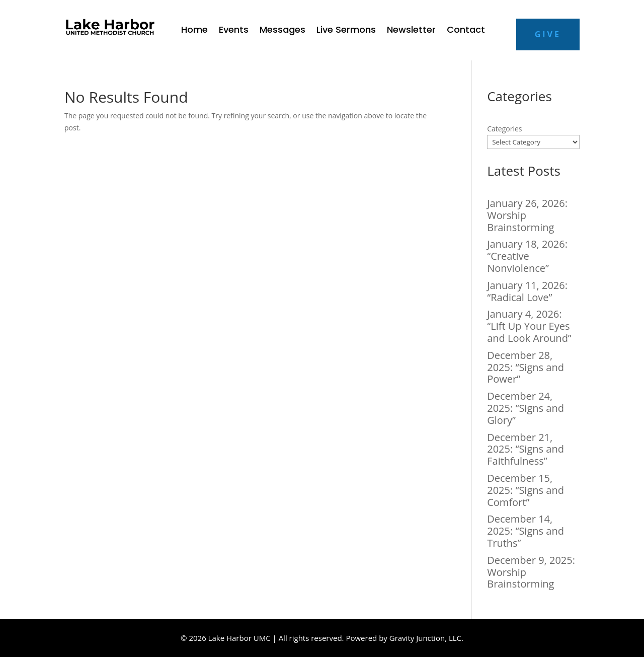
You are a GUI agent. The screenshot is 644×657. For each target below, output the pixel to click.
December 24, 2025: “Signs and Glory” (526, 408)
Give (548, 34)
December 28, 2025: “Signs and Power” (526, 367)
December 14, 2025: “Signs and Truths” (526, 531)
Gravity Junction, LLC (425, 638)
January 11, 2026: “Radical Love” (527, 291)
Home (194, 31)
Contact (466, 31)
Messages (283, 31)
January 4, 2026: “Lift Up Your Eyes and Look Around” (529, 326)
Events (234, 31)
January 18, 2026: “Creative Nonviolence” (527, 256)
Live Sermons (346, 31)
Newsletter (411, 31)
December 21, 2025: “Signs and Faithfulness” (526, 449)
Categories (504, 129)
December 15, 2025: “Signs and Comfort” (526, 490)
